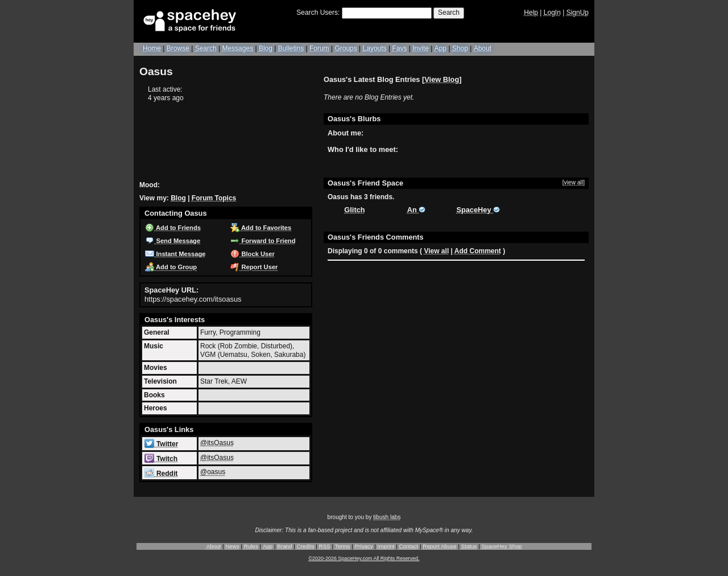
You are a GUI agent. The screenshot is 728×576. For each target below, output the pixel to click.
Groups (346, 48)
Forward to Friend (263, 241)
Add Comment (478, 251)
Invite (421, 48)
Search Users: (318, 13)
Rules (251, 546)
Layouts (375, 48)
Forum (319, 48)
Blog (266, 48)
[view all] (574, 182)
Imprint (386, 546)
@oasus (213, 472)
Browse (178, 48)
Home (152, 48)
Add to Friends (173, 228)
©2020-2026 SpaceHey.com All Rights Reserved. (364, 558)
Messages (237, 48)
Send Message (173, 241)
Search (449, 13)
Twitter (161, 444)
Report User (254, 267)
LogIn (552, 13)
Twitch (161, 459)
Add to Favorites (261, 228)
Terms (343, 546)
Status (469, 546)
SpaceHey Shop (502, 546)
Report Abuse (439, 546)
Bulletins (291, 48)
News (232, 546)
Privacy (363, 546)
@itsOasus (217, 443)
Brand (284, 546)
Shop (460, 48)
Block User (253, 254)
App (440, 48)
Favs (399, 48)
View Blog (442, 79)
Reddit (161, 474)
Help (531, 13)
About (483, 48)
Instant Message (175, 254)
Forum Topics (214, 198)
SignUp (578, 13)
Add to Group (171, 267)
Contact (409, 546)
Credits (306, 546)
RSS (325, 546)
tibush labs (387, 517)
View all (436, 251)
